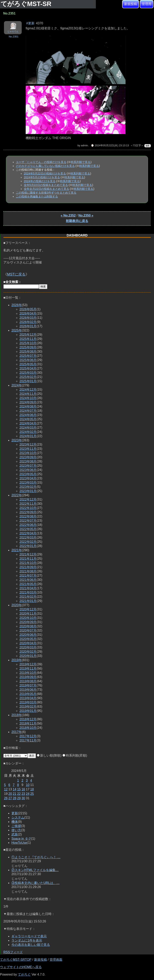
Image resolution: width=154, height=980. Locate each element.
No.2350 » (86, 215)
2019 (17, 660)
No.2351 (13, 37)
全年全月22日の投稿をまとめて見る (47, 189)
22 (19, 794)
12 (6, 789)
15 (19, 789)
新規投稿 (131, 4)
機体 (15, 822)
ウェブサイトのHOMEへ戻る (21, 967)
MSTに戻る (16, 274)
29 (19, 798)
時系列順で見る (81, 162)
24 (28, 794)
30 (23, 798)
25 (32, 794)
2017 (17, 732)
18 (32, 789)
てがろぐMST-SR (27, 4)
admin (85, 145)
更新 (15, 813)
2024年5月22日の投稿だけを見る (45, 173)
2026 (17, 305)
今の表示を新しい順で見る (31, 945)
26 (6, 798)
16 (23, 789)
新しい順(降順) (49, 755)
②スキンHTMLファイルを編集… (35, 870)
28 (15, 798)
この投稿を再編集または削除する (37, 196)
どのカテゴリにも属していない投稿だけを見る (45, 166)
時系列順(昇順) (75, 755)
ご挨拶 (16, 826)
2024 (17, 385)
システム (18, 817)
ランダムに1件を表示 (27, 940)
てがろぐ (24, 974)
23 (23, 794)
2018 (17, 715)
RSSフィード (13, 952)
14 (15, 789)
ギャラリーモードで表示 (29, 936)
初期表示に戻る (77, 221)
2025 (17, 330)
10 (28, 785)
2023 (17, 440)
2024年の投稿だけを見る (40, 181)
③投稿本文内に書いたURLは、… (35, 883)
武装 (15, 834)
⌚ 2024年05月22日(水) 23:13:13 (110, 145)
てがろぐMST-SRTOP (16, 960)
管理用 (147, 4)
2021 (17, 550)
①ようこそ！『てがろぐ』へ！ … (36, 857)
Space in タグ (21, 839)
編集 (148, 146)
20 (10, 794)
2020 (17, 605)
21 (15, 794)
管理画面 (56, 960)
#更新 (30, 23)
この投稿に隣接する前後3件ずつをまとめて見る (46, 193)
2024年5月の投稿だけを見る (42, 177)
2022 (17, 495)
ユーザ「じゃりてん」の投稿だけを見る (41, 162)
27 (10, 798)
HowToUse (19, 843)
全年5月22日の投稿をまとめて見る (46, 185)
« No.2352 (68, 215)
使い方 (16, 830)
